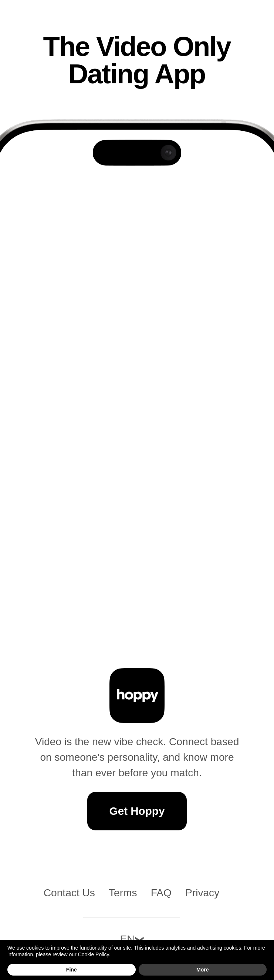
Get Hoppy (137, 811)
